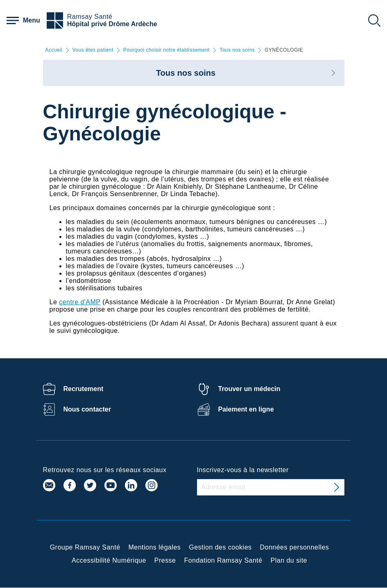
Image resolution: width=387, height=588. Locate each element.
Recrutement (84, 389)
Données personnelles (295, 547)
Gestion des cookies (220, 547)
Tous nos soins (237, 50)
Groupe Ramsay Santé (85, 547)
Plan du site (289, 560)
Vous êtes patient (93, 50)
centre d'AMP (80, 302)
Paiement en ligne (246, 409)
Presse (165, 560)
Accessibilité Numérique (109, 560)
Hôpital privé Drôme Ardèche (112, 24)
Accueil (54, 50)
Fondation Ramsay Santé (223, 560)
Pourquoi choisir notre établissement (166, 50)
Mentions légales (155, 547)
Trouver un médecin (249, 389)
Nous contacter (87, 409)
